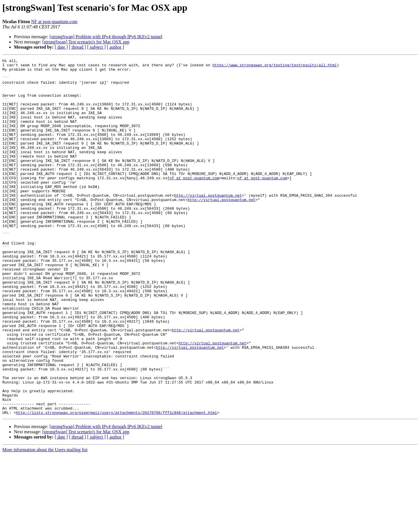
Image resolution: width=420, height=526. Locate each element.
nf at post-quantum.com (194, 202)
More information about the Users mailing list (45, 521)
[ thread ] (77, 47)
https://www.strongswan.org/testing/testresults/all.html (274, 67)
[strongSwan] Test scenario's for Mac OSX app (86, 42)
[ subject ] (96, 47)
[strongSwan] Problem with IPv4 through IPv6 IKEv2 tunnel (106, 37)
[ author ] (116, 47)
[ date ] (61, 47)
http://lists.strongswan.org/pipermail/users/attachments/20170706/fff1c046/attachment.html (116, 484)
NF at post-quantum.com (54, 22)
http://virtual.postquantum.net (208, 223)
